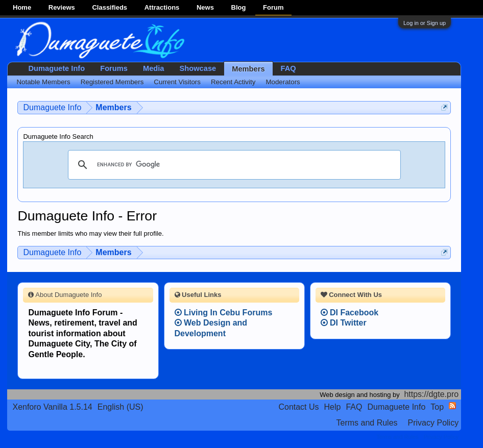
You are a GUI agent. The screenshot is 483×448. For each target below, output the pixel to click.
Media (154, 68)
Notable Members (43, 82)
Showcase (198, 68)
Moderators (283, 82)
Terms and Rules (367, 423)
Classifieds (110, 7)
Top (437, 407)
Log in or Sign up (425, 23)
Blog (239, 7)
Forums (114, 68)
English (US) (120, 407)
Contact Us (298, 407)
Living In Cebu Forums (224, 313)
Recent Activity (233, 82)
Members (248, 69)
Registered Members (112, 82)
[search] (233, 165)
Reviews (62, 7)
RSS (452, 406)
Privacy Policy (433, 423)
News (205, 7)
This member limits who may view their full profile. (90, 233)
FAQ (288, 68)
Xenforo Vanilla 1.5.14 (52, 407)
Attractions (162, 7)
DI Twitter (344, 323)
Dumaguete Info (56, 68)
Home (22, 7)
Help (333, 407)
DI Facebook (350, 313)
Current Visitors (177, 82)
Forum (273, 7)
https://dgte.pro (431, 394)
